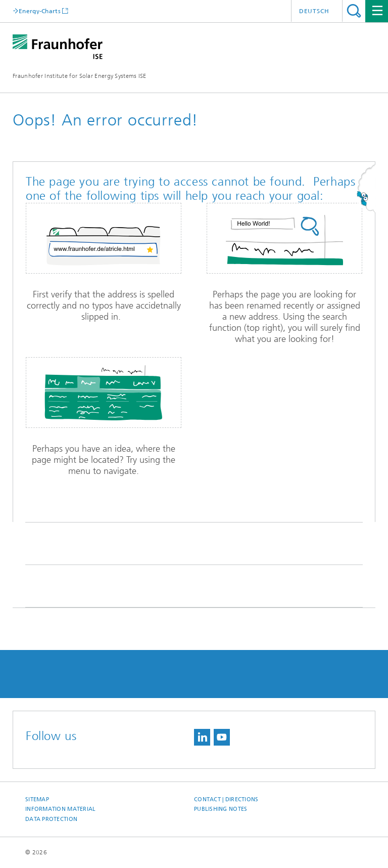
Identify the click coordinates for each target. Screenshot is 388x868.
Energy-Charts (40, 11)
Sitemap (37, 799)
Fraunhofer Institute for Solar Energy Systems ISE (80, 76)
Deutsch (314, 11)
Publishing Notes (221, 809)
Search (354, 11)
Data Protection (51, 819)
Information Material (61, 809)
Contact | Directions (226, 799)
